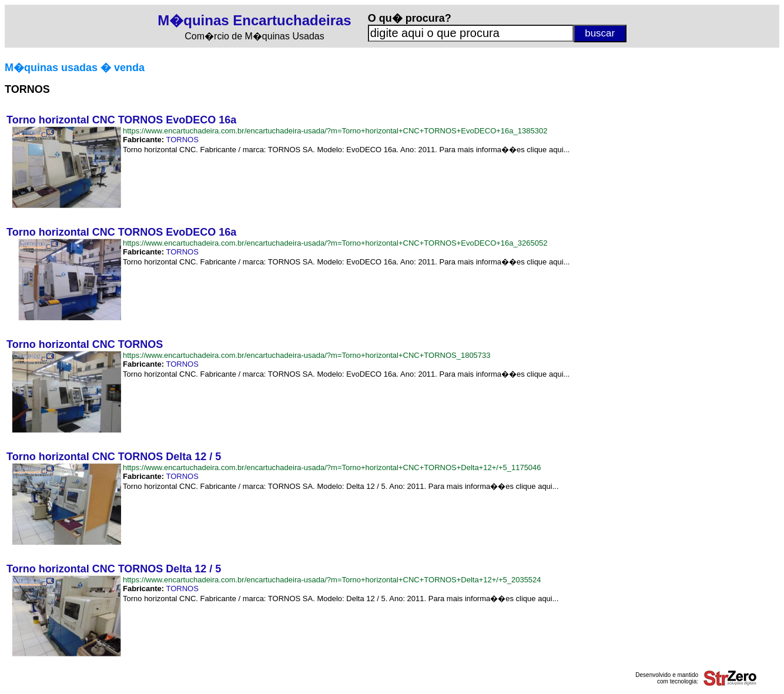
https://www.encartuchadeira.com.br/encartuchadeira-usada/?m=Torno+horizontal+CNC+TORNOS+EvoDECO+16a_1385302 (335, 131)
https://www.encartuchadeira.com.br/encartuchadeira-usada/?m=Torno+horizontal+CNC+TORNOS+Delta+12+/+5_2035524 (332, 580)
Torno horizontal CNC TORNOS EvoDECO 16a (121, 120)
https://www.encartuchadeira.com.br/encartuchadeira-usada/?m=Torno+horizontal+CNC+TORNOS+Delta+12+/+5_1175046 (332, 467)
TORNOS (182, 140)
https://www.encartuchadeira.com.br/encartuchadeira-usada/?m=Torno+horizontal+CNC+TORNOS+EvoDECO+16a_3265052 (335, 243)
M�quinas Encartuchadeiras (254, 20)
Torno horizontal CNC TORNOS (85, 344)
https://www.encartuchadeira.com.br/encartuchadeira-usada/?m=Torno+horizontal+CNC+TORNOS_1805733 (307, 355)
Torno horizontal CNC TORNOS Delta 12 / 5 (114, 457)
